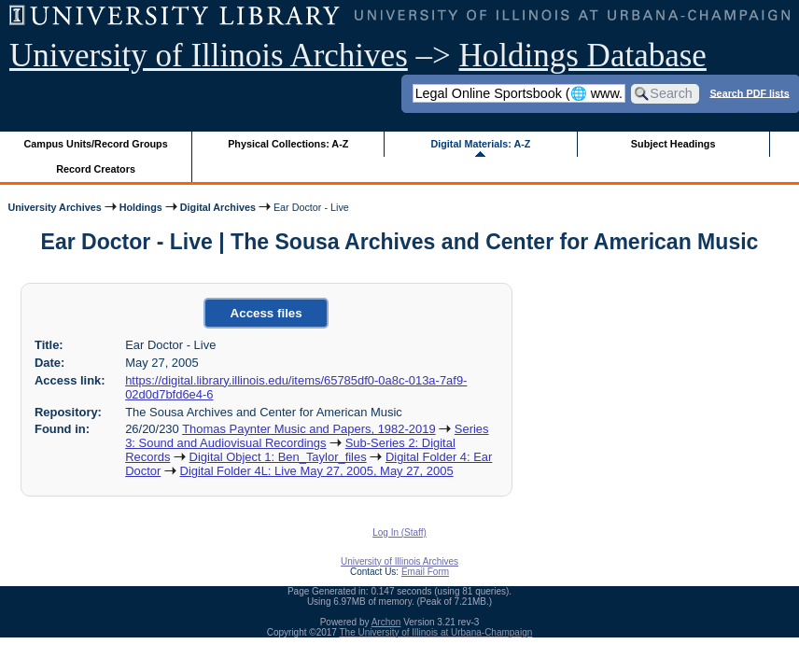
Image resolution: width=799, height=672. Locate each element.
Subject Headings (673, 144)
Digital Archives (218, 207)
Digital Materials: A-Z (480, 144)
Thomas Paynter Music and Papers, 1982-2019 (308, 429)
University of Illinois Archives (209, 56)
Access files (266, 313)
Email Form (425, 572)
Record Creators (96, 169)
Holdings (141, 207)
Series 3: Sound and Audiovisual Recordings (307, 436)
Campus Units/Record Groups (96, 144)
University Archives (54, 207)
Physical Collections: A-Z (288, 144)
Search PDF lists (749, 92)
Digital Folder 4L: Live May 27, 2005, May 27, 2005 (317, 471)
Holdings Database (583, 56)
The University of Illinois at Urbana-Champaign (436, 632)
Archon (386, 622)
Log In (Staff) (399, 532)
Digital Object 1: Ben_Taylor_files (278, 457)
